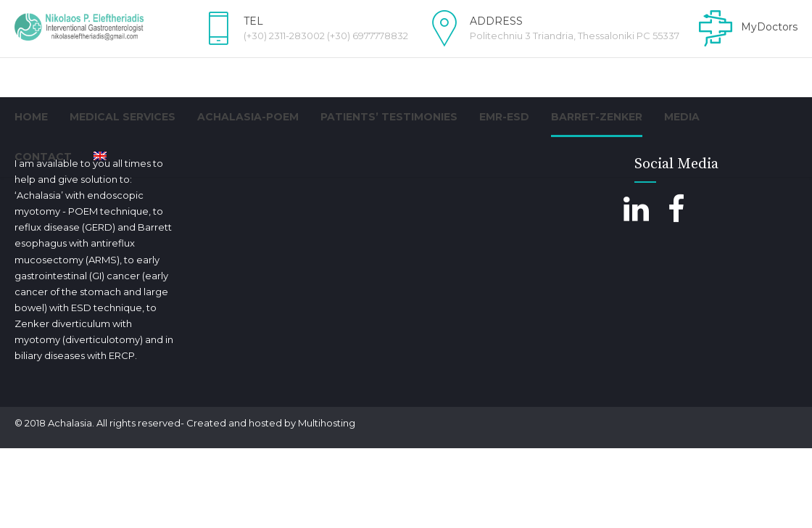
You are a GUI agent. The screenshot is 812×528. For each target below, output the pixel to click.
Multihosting (327, 503)
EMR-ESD (504, 117)
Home (31, 117)
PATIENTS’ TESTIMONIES (389, 117)
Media (682, 117)
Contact (43, 157)
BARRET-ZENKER (597, 117)
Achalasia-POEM (248, 117)
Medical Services (123, 117)
